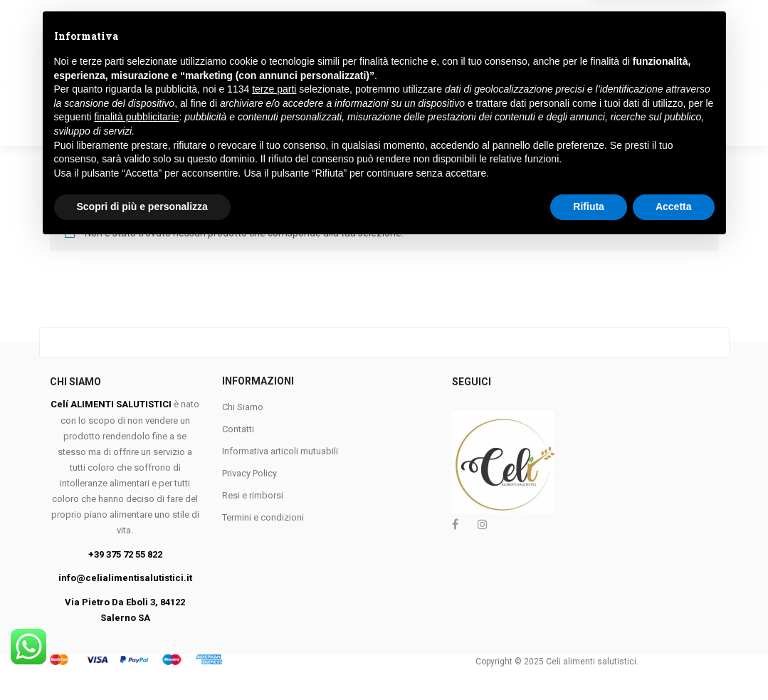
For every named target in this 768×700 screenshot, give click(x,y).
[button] (669, 38)
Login (569, 46)
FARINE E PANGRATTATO (436, 100)
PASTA (125, 100)
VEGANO (191, 100)
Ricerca (395, 37)
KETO (260, 130)
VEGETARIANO (183, 130)
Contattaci (407, 130)
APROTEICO (92, 130)
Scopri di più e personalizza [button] (142, 661)
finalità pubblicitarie (136, 571)
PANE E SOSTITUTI (565, 100)
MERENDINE (666, 100)
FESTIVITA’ (328, 130)
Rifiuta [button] (589, 661)
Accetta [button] (674, 661)
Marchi (483, 130)
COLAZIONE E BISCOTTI (296, 100)
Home (64, 100)
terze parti (274, 543)
